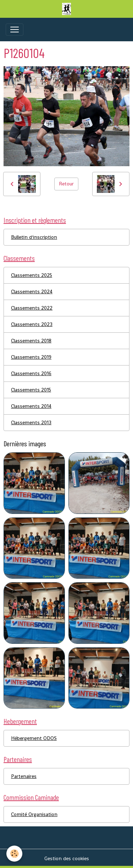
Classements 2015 (31, 390)
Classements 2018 (31, 341)
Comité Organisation (34, 814)
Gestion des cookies (67, 858)
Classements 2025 (32, 275)
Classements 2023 (32, 324)
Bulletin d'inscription (34, 237)
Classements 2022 (32, 308)
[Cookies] (14, 854)
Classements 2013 (31, 422)
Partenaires (24, 776)
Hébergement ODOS (34, 738)
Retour (66, 184)
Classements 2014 (31, 406)
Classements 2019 (31, 357)
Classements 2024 (32, 291)
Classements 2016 (31, 373)
